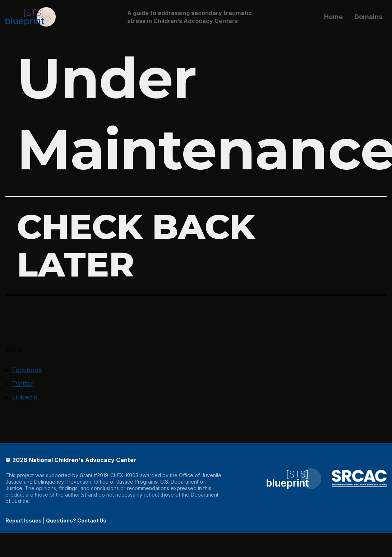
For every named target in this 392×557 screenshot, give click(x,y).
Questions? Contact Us (76, 521)
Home (333, 17)
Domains (368, 17)
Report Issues (24, 521)
